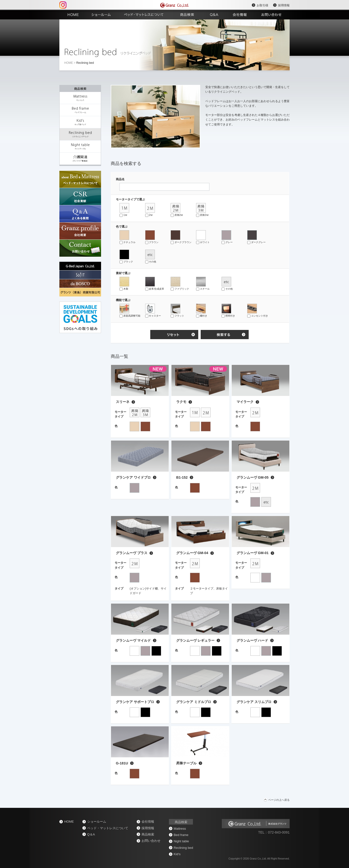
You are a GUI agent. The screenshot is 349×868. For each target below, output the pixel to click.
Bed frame (181, 835)
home (69, 63)
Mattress (180, 829)
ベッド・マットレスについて (108, 828)
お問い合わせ (151, 841)
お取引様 (262, 5)
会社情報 (148, 822)
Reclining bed (183, 848)
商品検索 (148, 834)
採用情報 (284, 5)
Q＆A (91, 834)
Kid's (177, 854)
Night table (181, 841)
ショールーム (97, 822)
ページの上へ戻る (279, 800)
